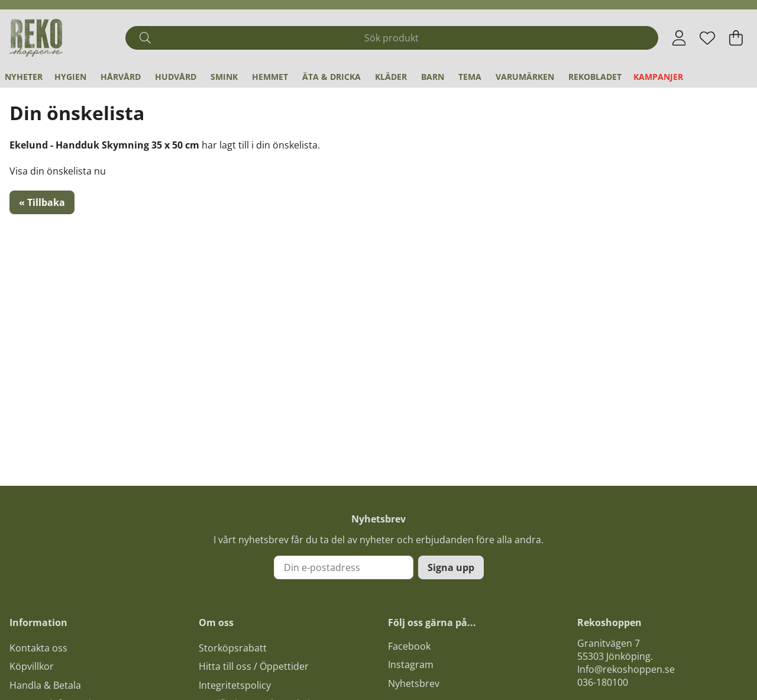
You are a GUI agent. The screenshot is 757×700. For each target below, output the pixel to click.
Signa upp (451, 567)
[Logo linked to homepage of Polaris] (36, 38)
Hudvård (176, 77)
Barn (433, 77)
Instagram (411, 664)
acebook (412, 646)
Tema (470, 77)
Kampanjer (658, 77)
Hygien (70, 77)
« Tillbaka (42, 202)
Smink (224, 77)
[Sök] (392, 38)
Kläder (391, 77)
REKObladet (595, 77)
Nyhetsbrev (414, 683)
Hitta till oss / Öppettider (254, 666)
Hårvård (121, 77)
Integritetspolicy (235, 685)
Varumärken (525, 77)
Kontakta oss (38, 648)
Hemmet (270, 77)
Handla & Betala (45, 685)
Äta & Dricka (331, 77)
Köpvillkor (32, 666)
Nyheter (24, 77)
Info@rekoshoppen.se (626, 669)
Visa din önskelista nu (58, 171)
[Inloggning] (679, 38)
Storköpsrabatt (233, 648)
